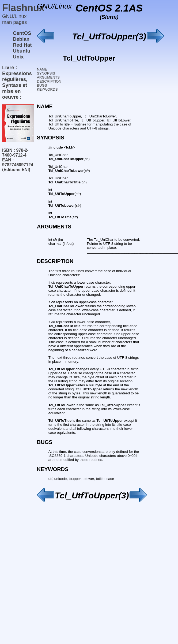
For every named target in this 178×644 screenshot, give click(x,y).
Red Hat (22, 45)
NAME (42, 69)
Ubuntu (22, 51)
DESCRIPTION (49, 81)
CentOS (22, 33)
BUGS (42, 85)
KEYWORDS (47, 89)
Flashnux (23, 8)
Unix (18, 57)
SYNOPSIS (46, 73)
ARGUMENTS (48, 77)
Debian (21, 39)
